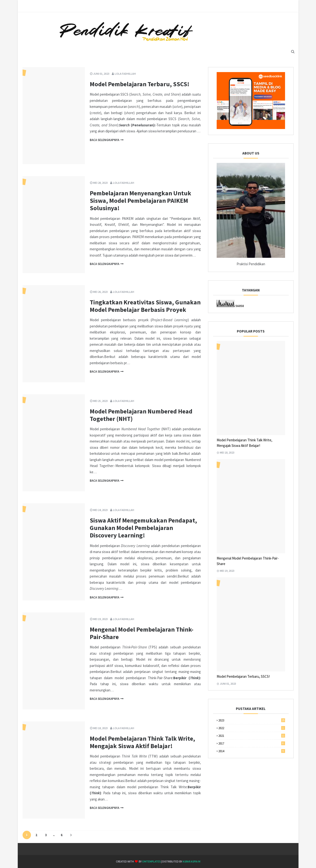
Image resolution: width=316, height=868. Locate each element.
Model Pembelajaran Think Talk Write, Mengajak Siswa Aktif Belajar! (142, 742)
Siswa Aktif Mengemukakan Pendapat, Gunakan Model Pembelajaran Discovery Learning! (143, 528)
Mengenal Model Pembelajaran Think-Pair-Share (142, 633)
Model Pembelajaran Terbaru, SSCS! (140, 84)
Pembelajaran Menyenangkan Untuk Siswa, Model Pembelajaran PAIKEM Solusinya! (140, 201)
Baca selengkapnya (104, 140)
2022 (252, 728)
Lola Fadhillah (125, 74)
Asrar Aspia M (191, 861)
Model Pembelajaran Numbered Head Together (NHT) (141, 415)
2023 (252, 720)
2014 (252, 751)
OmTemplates (151, 861)
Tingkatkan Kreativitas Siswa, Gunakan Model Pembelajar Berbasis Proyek (145, 306)
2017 (252, 743)
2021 (252, 736)
